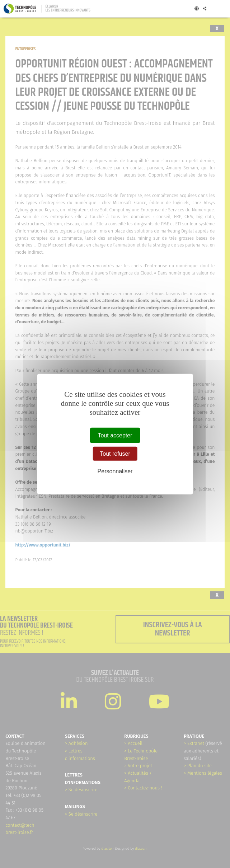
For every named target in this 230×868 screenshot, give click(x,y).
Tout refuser (115, 453)
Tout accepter (115, 435)
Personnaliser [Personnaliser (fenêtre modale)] (115, 471)
